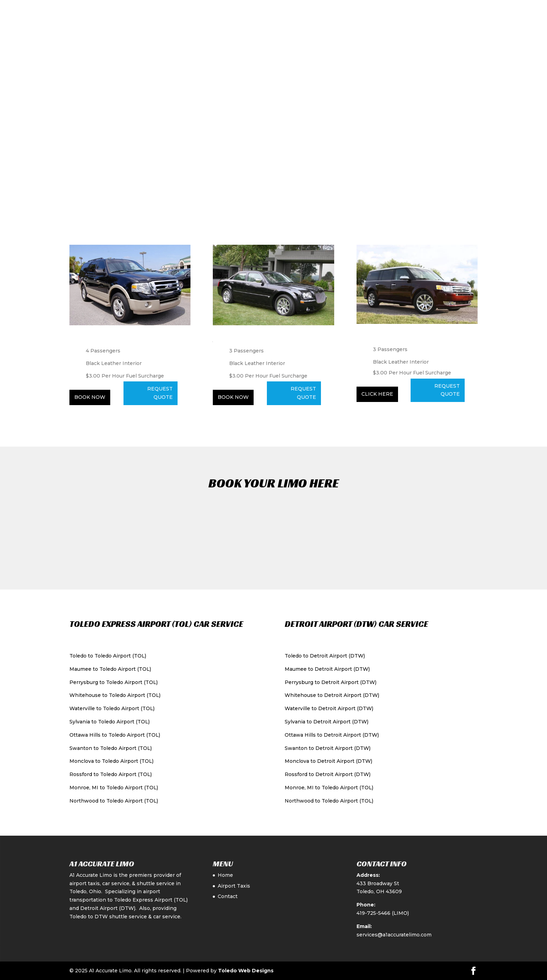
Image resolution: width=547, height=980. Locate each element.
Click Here (377, 394)
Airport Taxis (234, 886)
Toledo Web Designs (246, 971)
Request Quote (160, 393)
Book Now (90, 397)
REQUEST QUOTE (447, 390)
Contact (228, 896)
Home (225, 875)
